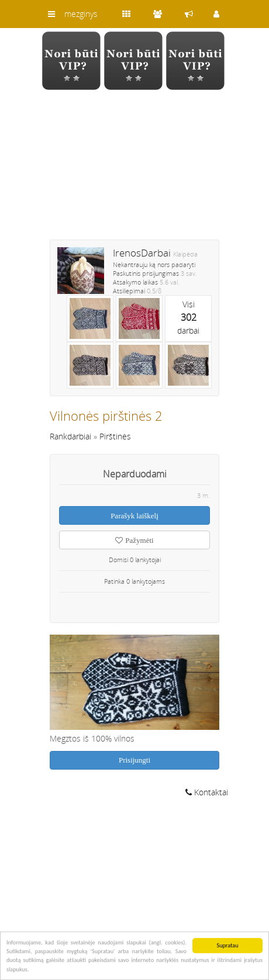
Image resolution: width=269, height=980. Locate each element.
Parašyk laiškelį (134, 516)
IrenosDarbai (142, 253)
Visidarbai (188, 317)
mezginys (81, 14)
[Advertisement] (134, 172)
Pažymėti (134, 540)
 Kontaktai (207, 792)
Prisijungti (134, 760)
